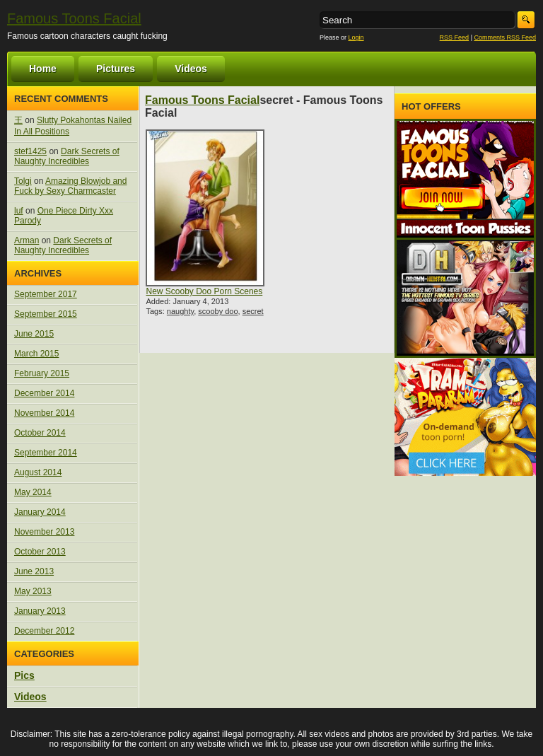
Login (356, 37)
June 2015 (34, 334)
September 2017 (46, 294)
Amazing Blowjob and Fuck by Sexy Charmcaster (70, 186)
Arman (27, 240)
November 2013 (44, 532)
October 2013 (40, 552)
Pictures (116, 69)
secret (253, 311)
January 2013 (40, 611)
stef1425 (30, 151)
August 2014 (38, 472)
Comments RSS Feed (505, 37)
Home (43, 69)
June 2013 (34, 571)
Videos (191, 69)
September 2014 (46, 453)
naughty (180, 311)
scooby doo (218, 311)
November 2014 (44, 413)
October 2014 (40, 433)
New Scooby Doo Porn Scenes (204, 291)
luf (19, 211)
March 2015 (36, 354)
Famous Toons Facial (74, 18)
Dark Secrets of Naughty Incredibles (67, 156)
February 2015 (42, 373)
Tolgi (23, 181)
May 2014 (33, 492)
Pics (24, 675)
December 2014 (44, 393)
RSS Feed (455, 37)
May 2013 (33, 591)
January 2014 (40, 512)
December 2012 (44, 631)
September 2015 (46, 314)
